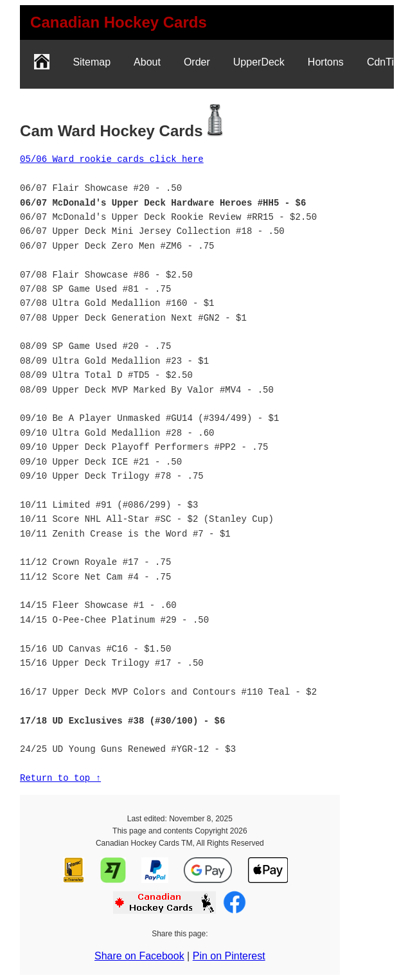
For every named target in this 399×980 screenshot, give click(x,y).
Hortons (326, 62)
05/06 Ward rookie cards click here (112, 159)
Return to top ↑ (60, 778)
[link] (119, 22)
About (147, 62)
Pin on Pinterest (229, 956)
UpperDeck (259, 62)
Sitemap (92, 62)
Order (197, 62)
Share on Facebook (139, 956)
